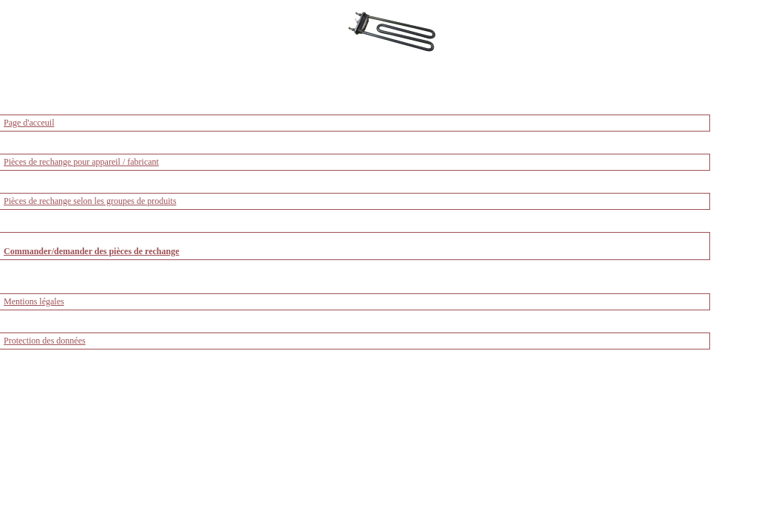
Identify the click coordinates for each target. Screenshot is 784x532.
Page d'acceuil (29, 123)
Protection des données (45, 341)
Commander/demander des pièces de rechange (92, 251)
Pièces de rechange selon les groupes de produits (90, 201)
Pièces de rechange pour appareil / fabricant (81, 162)
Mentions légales (34, 301)
